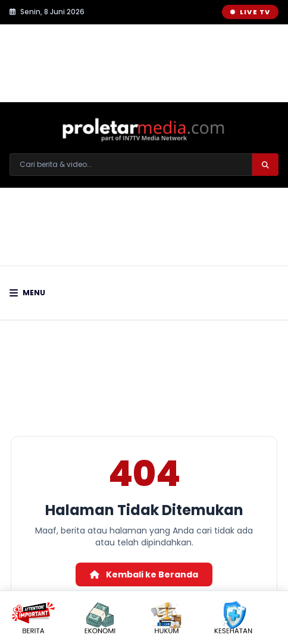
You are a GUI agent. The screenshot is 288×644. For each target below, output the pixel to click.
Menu (27, 293)
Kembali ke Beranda (144, 574)
